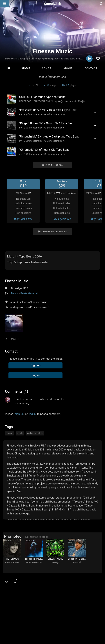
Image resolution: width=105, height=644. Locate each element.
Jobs (49, 620)
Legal (97, 620)
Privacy (86, 620)
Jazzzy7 (55, 563)
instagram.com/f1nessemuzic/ (29, 307)
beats (20, 433)
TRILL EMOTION (34, 563)
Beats (14, 293)
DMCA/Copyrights (67, 620)
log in (32, 414)
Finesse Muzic (16, 281)
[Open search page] (101, 4)
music (9, 433)
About (68, 69)
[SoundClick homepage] (53, 4)
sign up (19, 414)
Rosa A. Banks (12, 563)
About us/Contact (32, 620)
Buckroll (77, 563)
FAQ (15, 620)
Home (26, 69)
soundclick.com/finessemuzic (29, 302)
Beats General (29, 293)
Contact (91, 69)
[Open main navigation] (5, 4)
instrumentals (35, 433)
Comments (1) (16, 391)
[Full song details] (95, 99)
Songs (47, 69)
